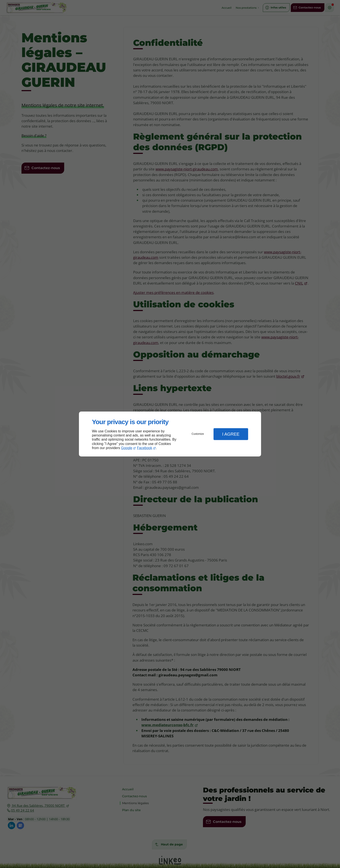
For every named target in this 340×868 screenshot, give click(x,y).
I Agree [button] (231, 434)
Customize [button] (198, 434)
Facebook (145, 448)
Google (127, 448)
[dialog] (170, 434)
